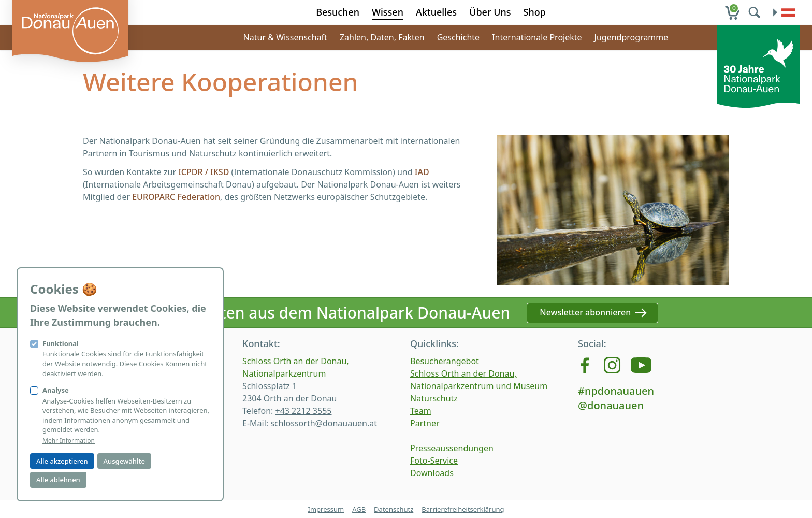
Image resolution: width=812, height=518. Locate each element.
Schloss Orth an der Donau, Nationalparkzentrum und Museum (479, 380)
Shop (535, 12)
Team (421, 411)
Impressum (326, 509)
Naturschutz (434, 398)
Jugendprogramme (632, 37)
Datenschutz (394, 509)
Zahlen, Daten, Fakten (382, 37)
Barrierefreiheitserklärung (463, 509)
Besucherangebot (445, 361)
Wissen (388, 12)
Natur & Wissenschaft (285, 37)
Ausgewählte (124, 461)
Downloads (432, 473)
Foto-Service (434, 461)
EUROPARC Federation (176, 197)
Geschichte (458, 37)
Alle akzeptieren (62, 461)
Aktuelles (436, 12)
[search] (756, 12)
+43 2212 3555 (303, 411)
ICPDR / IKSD (204, 172)
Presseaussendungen (452, 448)
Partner (425, 423)
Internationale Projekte (537, 37)
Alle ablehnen (58, 480)
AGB (359, 509)
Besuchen (338, 12)
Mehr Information (69, 441)
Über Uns (490, 12)
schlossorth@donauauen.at (324, 423)
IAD (421, 172)
